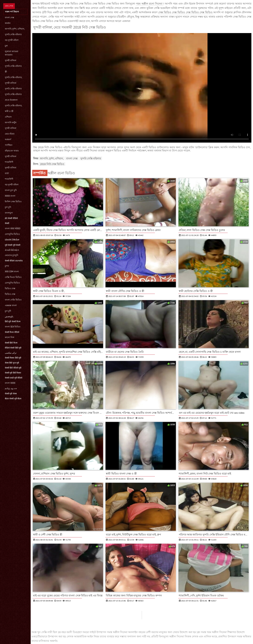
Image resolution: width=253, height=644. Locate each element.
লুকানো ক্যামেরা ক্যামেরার (12, 53)
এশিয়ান (8, 117)
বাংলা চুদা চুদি (11, 190)
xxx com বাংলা (12, 272)
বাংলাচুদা (9, 213)
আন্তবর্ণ (8, 139)
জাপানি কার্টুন (11, 122)
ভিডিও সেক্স (10, 288)
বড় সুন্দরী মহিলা (12, 40)
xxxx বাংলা (10, 196)
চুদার (7, 266)
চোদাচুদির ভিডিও (12, 234)
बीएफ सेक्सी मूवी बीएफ (13, 399)
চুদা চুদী (8, 311)
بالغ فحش (9, 317)
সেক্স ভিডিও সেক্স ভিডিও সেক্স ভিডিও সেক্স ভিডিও (186, 12)
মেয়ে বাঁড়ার (10, 134)
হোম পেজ (9, 6)
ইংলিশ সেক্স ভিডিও (13, 202)
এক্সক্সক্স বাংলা (11, 305)
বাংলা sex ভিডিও (13, 327)
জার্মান (8, 23)
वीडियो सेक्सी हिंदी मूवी (13, 348)
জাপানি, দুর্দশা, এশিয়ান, (15, 29)
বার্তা (7, 173)
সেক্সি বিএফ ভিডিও (13, 277)
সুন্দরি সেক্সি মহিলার (13, 34)
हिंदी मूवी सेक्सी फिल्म (13, 322)
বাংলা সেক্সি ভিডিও (13, 300)
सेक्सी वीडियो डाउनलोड (14, 261)
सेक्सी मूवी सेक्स (11, 394)
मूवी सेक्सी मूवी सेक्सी (13, 245)
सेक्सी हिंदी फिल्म (11, 343)
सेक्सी (7, 223)
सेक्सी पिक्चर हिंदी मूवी (13, 358)
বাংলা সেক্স (10, 17)
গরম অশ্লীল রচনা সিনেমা (150, 4)
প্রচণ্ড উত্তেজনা (11, 100)
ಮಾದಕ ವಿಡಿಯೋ (12, 240)
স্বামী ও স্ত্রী (9, 111)
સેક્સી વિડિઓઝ (12, 250)
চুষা (6, 46)
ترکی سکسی (11, 353)
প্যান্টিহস (9, 145)
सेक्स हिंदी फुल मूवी (12, 363)
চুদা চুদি (8, 207)
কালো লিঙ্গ (10, 337)
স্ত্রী (6, 72)
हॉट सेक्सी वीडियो (11, 218)
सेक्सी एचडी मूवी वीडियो (14, 378)
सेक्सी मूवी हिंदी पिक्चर (13, 373)
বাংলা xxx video (13, 228)
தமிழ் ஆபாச (11, 388)
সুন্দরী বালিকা (11, 60)
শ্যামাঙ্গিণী (9, 162)
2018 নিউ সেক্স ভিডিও (52, 164)
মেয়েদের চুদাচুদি (12, 255)
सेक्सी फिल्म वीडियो (12, 332)
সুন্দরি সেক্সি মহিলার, (13, 77)
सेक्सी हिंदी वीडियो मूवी (13, 368)
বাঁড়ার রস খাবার (12, 151)
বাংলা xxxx (10, 383)
